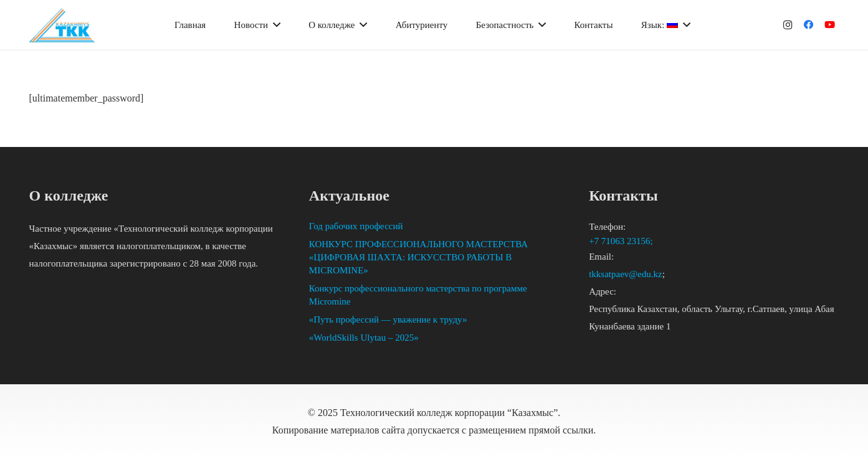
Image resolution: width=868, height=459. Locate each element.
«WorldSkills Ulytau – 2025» (364, 338)
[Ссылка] (62, 25)
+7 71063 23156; (622, 241)
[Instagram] (788, 25)
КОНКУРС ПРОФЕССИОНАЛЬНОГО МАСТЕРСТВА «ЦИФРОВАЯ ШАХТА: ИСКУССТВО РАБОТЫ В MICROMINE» (418, 257)
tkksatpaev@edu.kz (626, 274)
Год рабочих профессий (356, 226)
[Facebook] (809, 25)
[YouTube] (830, 25)
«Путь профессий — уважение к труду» (388, 319)
